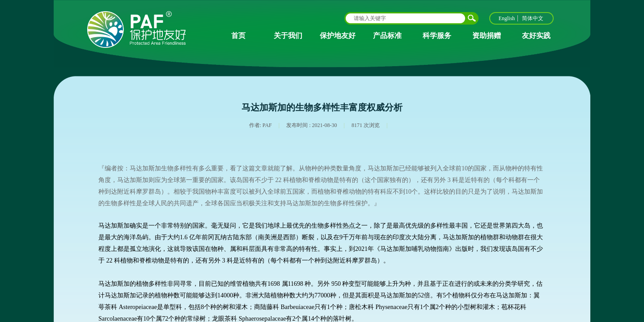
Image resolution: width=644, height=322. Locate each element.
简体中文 (533, 18)
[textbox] (406, 18)
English (507, 18)
